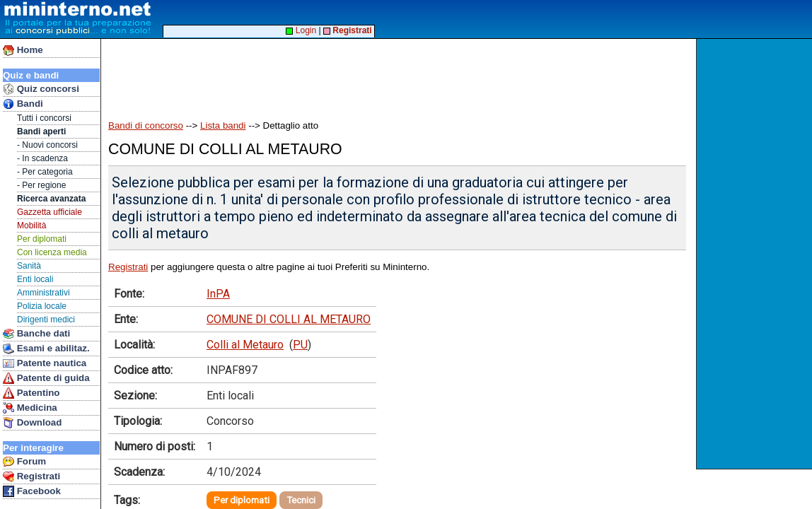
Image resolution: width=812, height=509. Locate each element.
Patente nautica (45, 363)
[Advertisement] (756, 254)
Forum (24, 462)
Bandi (23, 104)
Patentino (31, 393)
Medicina (30, 408)
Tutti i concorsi (44, 118)
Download (32, 423)
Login (301, 30)
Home (23, 50)
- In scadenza (42, 158)
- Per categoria (45, 172)
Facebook (32, 491)
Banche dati (36, 334)
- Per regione (41, 185)
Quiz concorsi (41, 89)
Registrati (31, 476)
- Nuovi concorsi (47, 145)
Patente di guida (46, 378)
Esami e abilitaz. (46, 349)
